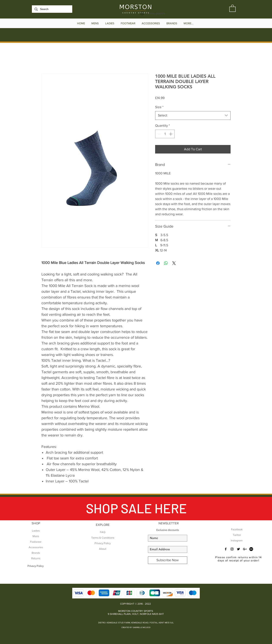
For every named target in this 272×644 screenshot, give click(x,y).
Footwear (36, 542)
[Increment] (171, 134)
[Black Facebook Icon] (226, 549)
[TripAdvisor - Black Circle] (251, 549)
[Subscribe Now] (168, 560)
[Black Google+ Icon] (245, 549)
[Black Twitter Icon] (238, 549)
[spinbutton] (165, 134)
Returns (36, 558)
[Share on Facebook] (158, 263)
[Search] (52, 9)
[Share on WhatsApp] (166, 263)
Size (159, 107)
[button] (232, 8)
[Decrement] (159, 134)
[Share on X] (174, 263)
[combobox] (193, 115)
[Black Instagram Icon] (232, 549)
